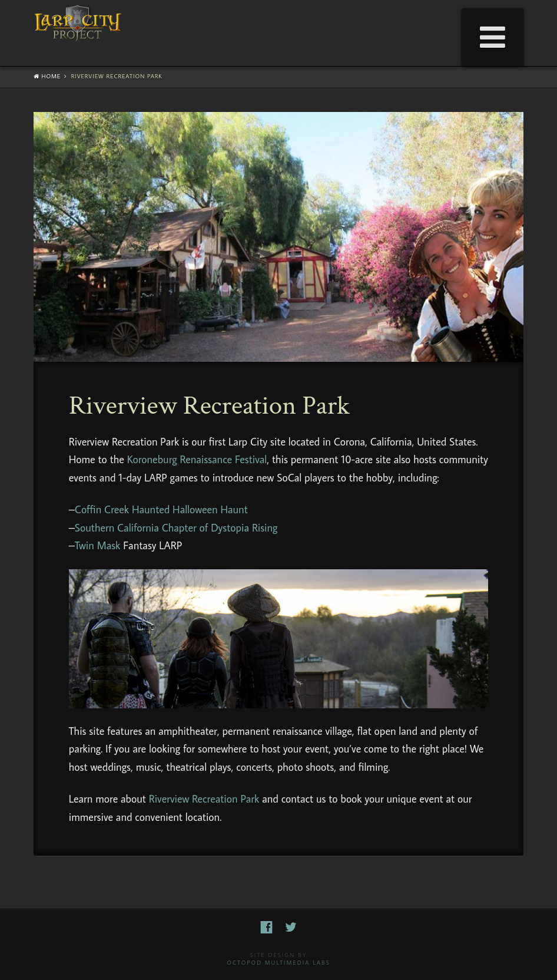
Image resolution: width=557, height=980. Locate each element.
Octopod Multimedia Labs (278, 963)
